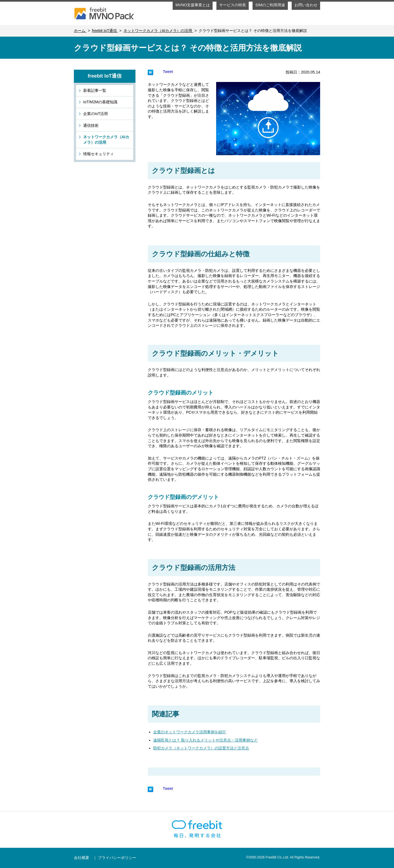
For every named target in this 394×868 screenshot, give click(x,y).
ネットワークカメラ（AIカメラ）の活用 (106, 140)
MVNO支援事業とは (193, 5)
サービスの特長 (233, 5)
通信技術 (91, 125)
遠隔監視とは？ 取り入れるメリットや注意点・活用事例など (205, 740)
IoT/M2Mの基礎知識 (100, 102)
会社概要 (82, 858)
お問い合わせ (306, 5)
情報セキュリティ (99, 154)
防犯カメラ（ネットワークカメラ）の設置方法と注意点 (201, 748)
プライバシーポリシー (117, 858)
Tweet (168, 72)
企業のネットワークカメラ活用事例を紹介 (190, 732)
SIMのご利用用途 (270, 5)
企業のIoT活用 (95, 114)
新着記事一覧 (95, 90)
